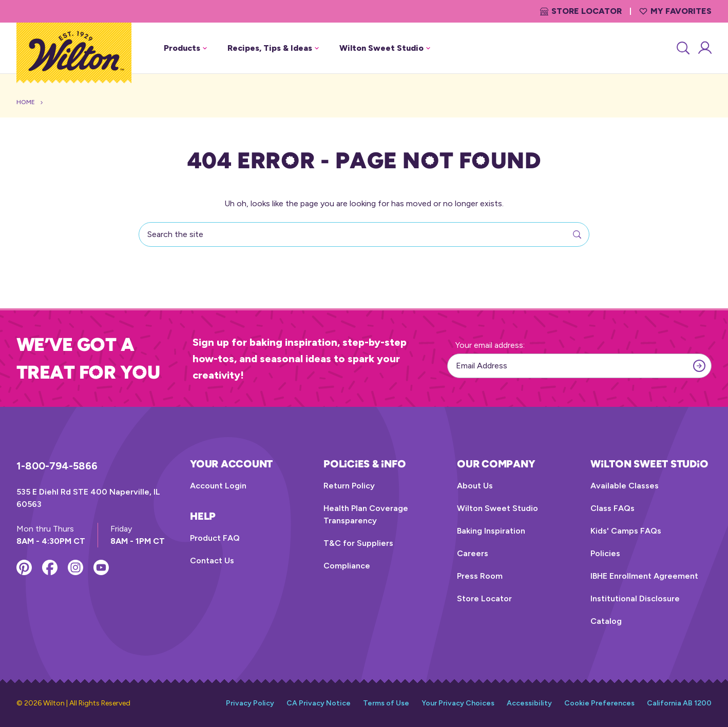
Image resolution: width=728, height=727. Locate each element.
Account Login (218, 486)
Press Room (480, 576)
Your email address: (490, 345)
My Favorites (675, 11)
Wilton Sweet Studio (497, 508)
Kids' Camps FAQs (626, 531)
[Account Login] (704, 48)
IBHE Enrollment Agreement (644, 576)
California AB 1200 (679, 703)
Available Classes (625, 486)
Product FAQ (215, 538)
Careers (473, 553)
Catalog (606, 621)
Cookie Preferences (599, 703)
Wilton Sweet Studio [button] (385, 48)
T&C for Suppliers (358, 543)
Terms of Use (386, 703)
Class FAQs (612, 508)
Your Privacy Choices (458, 703)
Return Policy (349, 486)
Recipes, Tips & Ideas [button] (273, 48)
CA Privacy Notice (319, 703)
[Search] (682, 48)
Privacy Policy (250, 703)
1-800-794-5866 (57, 466)
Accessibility (529, 703)
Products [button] (185, 48)
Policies (605, 553)
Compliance (347, 566)
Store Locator (581, 11)
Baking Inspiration (491, 531)
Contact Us (212, 561)
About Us (475, 486)
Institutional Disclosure (635, 598)
